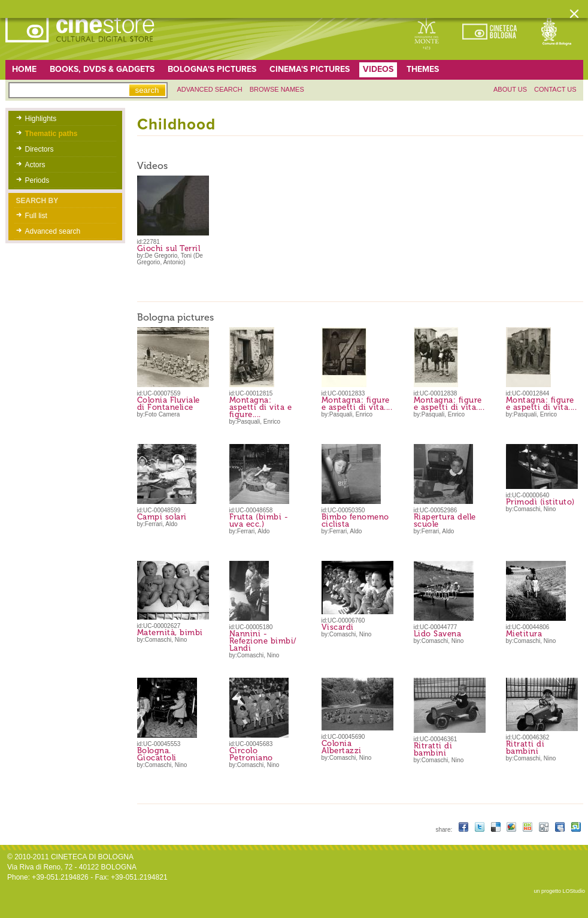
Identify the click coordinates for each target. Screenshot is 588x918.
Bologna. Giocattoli (157, 754)
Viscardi (338, 627)
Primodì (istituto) (540, 502)
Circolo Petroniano (251, 754)
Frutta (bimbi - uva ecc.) (259, 520)
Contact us (555, 89)
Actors (35, 165)
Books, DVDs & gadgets (102, 69)
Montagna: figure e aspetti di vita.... (357, 404)
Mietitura (524, 634)
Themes (423, 69)
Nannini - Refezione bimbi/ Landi (263, 641)
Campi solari (162, 517)
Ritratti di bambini (433, 749)
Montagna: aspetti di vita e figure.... (261, 407)
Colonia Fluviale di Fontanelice (169, 404)
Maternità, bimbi (170, 632)
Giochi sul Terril (169, 248)
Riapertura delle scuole (445, 520)
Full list (36, 216)
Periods (37, 180)
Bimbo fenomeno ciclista (355, 520)
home (24, 69)
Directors (40, 149)
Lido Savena (438, 634)
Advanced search (210, 89)
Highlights (41, 119)
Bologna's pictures (212, 69)
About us (510, 89)
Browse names (277, 89)
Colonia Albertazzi (342, 747)
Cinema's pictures (310, 69)
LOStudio (574, 891)
